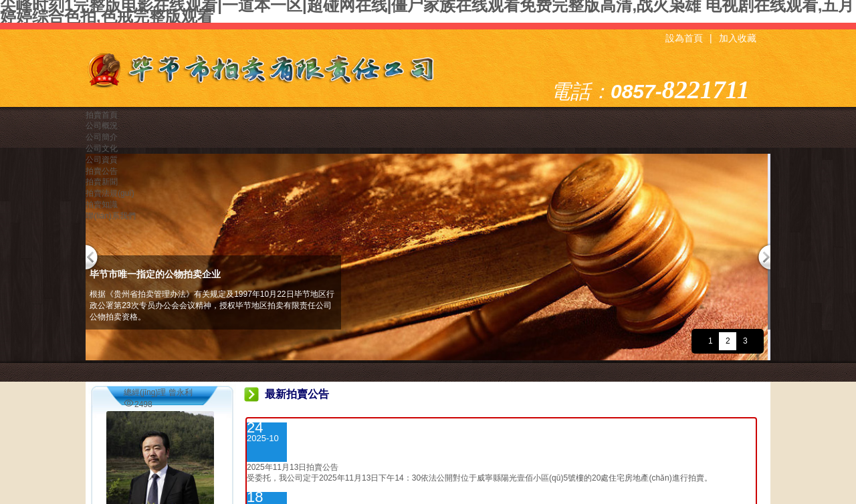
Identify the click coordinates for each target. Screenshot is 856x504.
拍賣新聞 (102, 182)
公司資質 (102, 160)
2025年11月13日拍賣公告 (293, 467)
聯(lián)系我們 (111, 216)
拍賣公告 (102, 171)
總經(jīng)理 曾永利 (158, 392)
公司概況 (102, 126)
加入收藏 (738, 38)
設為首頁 (684, 38)
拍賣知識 (102, 205)
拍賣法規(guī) (110, 193)
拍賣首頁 (102, 115)
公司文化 (102, 148)
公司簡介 (102, 137)
